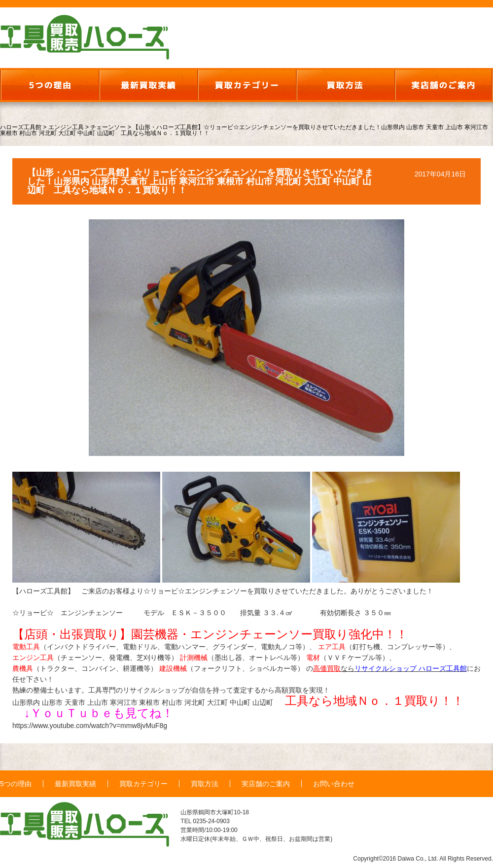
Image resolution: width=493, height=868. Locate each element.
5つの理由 (16, 784)
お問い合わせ (334, 784)
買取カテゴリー (143, 784)
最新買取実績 (75, 784)
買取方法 (205, 784)
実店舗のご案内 (266, 784)
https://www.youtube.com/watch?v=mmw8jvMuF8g (90, 726)
